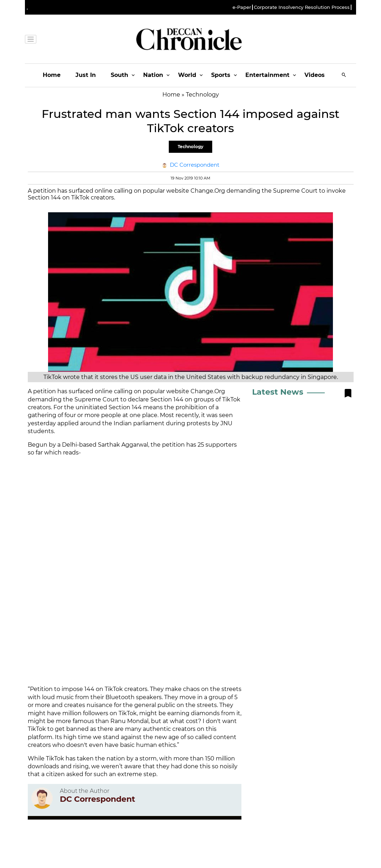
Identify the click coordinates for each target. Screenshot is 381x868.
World (187, 75)
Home (52, 75)
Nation (153, 75)
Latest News (278, 392)
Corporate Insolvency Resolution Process (302, 7)
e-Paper (242, 7)
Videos (315, 75)
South (119, 75)
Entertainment (267, 75)
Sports (221, 75)
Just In (86, 75)
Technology (190, 147)
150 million (220, 758)
